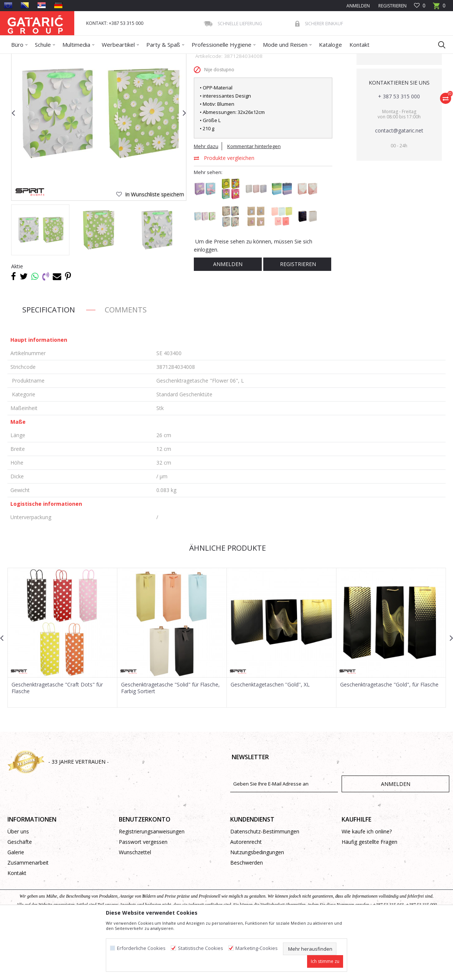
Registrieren (392, 6)
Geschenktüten (112, 58)
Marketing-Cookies (257, 948)
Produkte (52, 58)
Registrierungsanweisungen (152, 885)
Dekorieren (79, 58)
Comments (126, 363)
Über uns (18, 885)
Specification (49, 363)
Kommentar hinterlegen (254, 200)
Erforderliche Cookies (141, 948)
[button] (438, 45)
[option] (40, 284)
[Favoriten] (420, 6)
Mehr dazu (206, 200)
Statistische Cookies (201, 948)
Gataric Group (22, 58)
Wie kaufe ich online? (367, 885)
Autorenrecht (246, 896)
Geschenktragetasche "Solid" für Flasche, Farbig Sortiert (170, 742)
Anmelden (228, 318)
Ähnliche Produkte (226, 602)
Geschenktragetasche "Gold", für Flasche (389, 738)
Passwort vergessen (143, 896)
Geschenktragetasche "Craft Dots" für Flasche (57, 742)
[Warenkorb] (439, 8)
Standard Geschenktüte (157, 58)
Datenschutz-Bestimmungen (265, 885)
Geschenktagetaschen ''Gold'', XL (270, 738)
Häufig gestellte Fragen (369, 896)
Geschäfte (20, 896)
